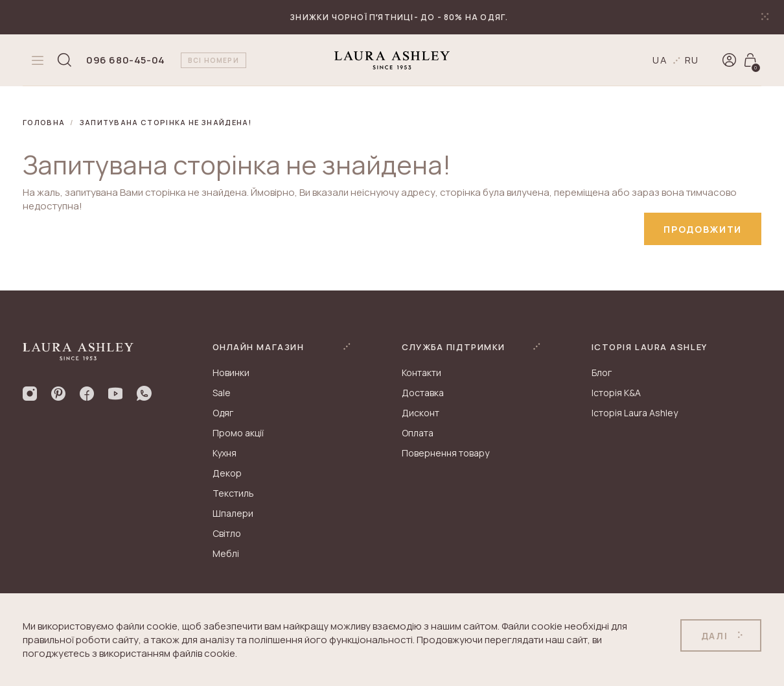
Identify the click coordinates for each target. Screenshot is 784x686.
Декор (227, 473)
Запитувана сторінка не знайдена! (166, 122)
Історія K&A (616, 393)
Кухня (225, 453)
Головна (44, 122)
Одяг (223, 413)
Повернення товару (445, 453)
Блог (602, 373)
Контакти (421, 373)
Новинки (231, 373)
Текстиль (233, 493)
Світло (227, 533)
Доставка (423, 393)
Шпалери (233, 513)
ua (660, 60)
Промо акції (238, 433)
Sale (222, 393)
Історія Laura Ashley (635, 413)
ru (692, 60)
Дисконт (421, 413)
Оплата (418, 433)
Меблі (226, 553)
